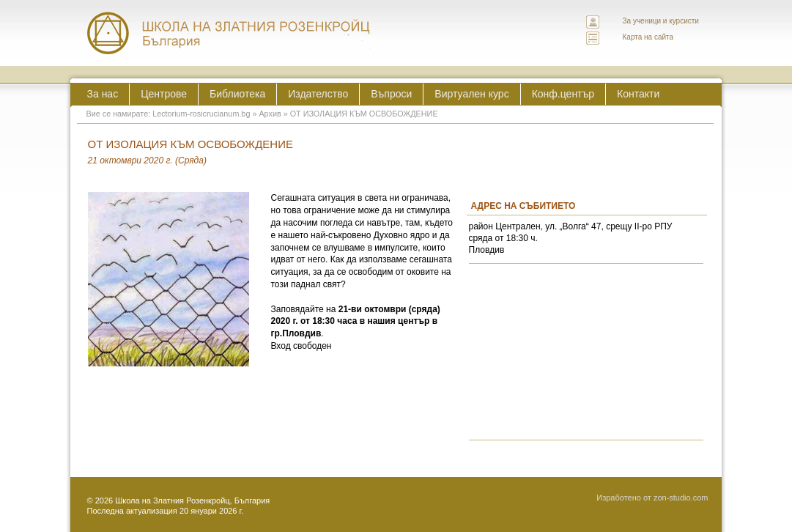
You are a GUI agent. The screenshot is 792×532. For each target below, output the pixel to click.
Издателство (318, 94)
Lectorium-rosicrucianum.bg (201, 114)
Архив (270, 114)
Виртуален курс (471, 94)
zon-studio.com (681, 498)
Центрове (164, 94)
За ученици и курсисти (661, 21)
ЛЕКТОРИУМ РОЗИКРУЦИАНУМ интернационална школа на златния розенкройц (229, 33)
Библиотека (237, 94)
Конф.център (563, 94)
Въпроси (391, 94)
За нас (103, 94)
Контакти (638, 94)
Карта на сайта (648, 37)
